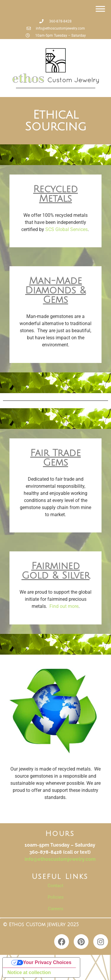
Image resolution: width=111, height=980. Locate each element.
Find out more (64, 606)
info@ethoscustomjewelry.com (60, 859)
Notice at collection (29, 972)
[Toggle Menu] (100, 9)
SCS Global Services (66, 229)
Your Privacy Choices (47, 962)
